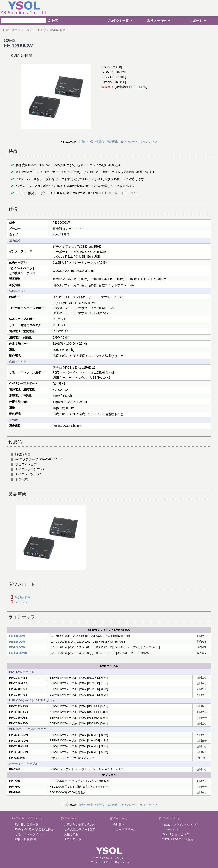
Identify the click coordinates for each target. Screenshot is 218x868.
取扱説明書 (23, 597)
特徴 (82, 142)
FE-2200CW (17, 647)
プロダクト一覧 (120, 21)
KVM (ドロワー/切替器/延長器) (35, 829)
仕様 (90, 142)
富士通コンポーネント (20, 30)
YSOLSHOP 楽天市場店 (178, 839)
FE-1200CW (17, 642)
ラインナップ (149, 142)
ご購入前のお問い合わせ (80, 825)
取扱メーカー (159, 21)
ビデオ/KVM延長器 (53, 30)
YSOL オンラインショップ (179, 825)
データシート (24, 602)
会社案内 (119, 825)
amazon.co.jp (171, 829)
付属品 (100, 142)
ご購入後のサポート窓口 (80, 829)
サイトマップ (122, 862)
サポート (198, 21)
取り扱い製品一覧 (27, 825)
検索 (53, 21)
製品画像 (112, 142)
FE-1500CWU (18, 653)
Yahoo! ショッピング (176, 834)
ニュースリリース (125, 829)
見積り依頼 (71, 834)
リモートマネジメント (30, 834)
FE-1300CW (138, 87)
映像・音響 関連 (26, 839)
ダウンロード (129, 142)
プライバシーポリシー (101, 862)
